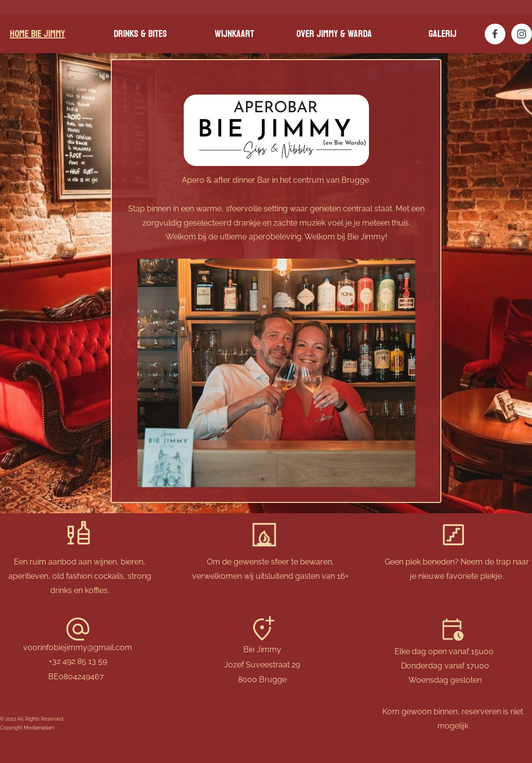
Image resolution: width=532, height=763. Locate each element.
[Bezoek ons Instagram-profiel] (522, 34)
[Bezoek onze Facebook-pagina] (495, 34)
